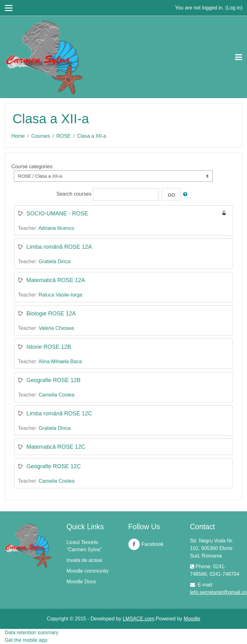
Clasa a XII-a (92, 136)
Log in (234, 8)
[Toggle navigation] (239, 57)
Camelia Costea (57, 395)
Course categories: (32, 167)
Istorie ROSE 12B (49, 347)
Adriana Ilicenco (56, 228)
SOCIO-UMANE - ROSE (57, 214)
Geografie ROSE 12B (53, 380)
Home (18, 136)
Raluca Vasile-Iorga (60, 295)
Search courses (74, 194)
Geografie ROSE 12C (54, 466)
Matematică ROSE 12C (56, 447)
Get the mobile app (26, 640)
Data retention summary (32, 633)
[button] (187, 194)
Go (171, 195)
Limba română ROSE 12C (59, 414)
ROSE (63, 136)
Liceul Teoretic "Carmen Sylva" (84, 546)
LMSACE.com (138, 619)
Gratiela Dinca (55, 261)
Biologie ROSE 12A (51, 314)
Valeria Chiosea (56, 328)
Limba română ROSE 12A (59, 247)
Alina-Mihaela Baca (60, 361)
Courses (41, 136)
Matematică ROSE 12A (56, 280)
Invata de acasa (84, 560)
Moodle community (87, 571)
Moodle (192, 619)
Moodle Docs (81, 582)
